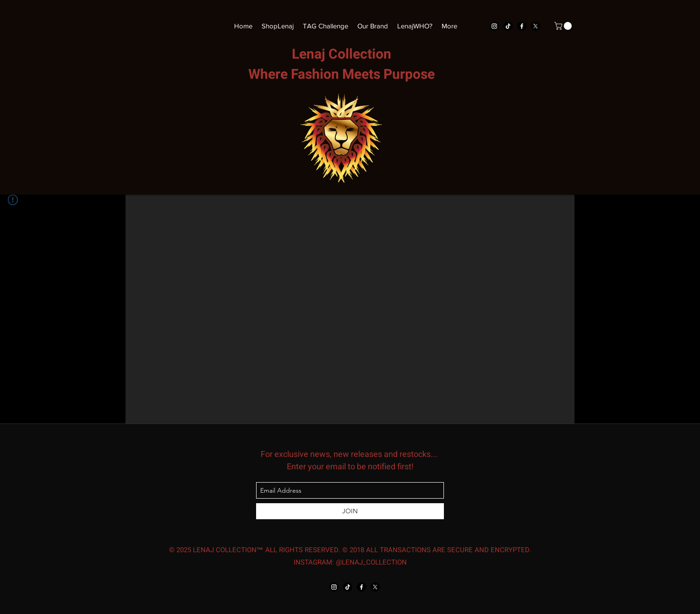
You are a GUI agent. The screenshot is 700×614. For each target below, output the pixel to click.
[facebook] (522, 26)
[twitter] (536, 26)
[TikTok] (508, 26)
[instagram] (494, 26)
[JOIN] (350, 511)
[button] (564, 26)
